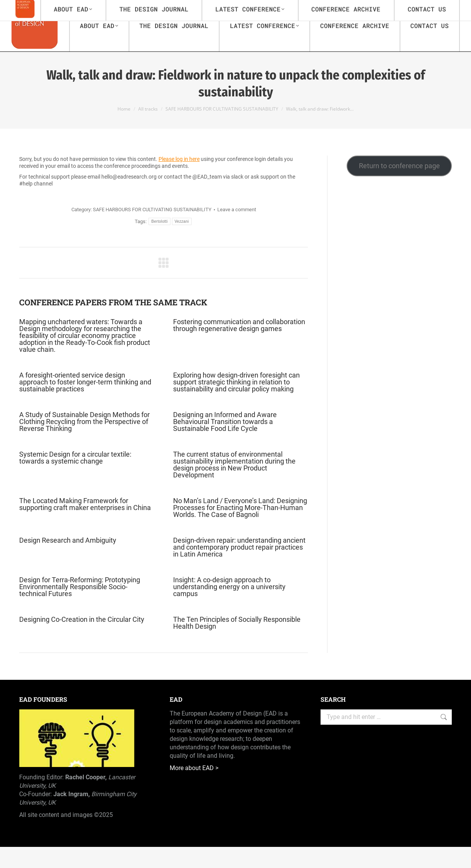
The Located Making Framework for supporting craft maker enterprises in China (85, 525)
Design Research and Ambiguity (68, 562)
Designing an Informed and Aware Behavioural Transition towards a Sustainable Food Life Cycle (225, 443)
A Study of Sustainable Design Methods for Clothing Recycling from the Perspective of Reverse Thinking (84, 443)
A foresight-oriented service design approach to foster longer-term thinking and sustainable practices (85, 403)
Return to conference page (399, 187)
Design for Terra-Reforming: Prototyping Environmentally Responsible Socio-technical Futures (80, 608)
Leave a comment (237, 231)
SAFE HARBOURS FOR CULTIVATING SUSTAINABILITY (152, 231)
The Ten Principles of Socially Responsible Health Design (237, 644)
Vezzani (182, 243)
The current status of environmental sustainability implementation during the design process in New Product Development (234, 486)
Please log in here (179, 180)
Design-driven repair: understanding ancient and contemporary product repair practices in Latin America (239, 568)
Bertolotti (159, 243)
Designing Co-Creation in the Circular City (82, 641)
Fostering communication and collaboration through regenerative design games (239, 346)
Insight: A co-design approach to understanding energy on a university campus (229, 608)
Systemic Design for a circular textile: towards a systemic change (75, 479)
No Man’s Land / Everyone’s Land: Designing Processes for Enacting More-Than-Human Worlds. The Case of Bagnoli (240, 529)
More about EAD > (194, 789)
